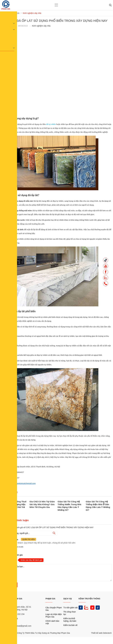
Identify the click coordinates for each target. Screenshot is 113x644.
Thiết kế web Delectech (101, 633)
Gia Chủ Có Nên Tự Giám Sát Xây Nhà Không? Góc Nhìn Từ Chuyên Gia (42, 504)
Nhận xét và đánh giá (12, 555)
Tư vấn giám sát (70, 608)
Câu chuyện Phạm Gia (54, 609)
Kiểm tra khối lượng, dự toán (70, 620)
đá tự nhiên (51, 124)
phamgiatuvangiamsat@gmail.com (21, 483)
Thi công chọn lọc (70, 613)
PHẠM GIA (50, 599)
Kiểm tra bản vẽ (70, 625)
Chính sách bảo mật (52, 622)
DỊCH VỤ (68, 599)
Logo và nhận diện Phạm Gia (54, 616)
